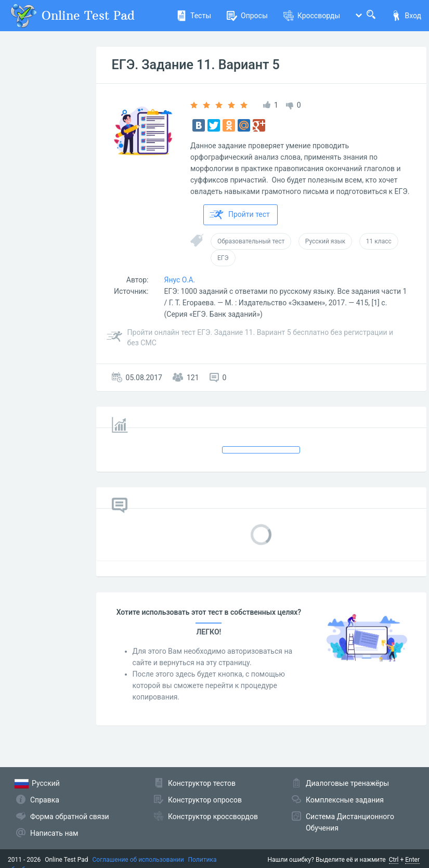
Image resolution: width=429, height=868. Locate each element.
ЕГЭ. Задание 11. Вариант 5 (196, 65)
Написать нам (54, 833)
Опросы (247, 16)
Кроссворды (312, 16)
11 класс (379, 241)
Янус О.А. (180, 280)
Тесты (194, 16)
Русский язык (326, 241)
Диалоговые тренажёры (347, 783)
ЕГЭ (223, 258)
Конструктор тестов (202, 783)
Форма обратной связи (70, 817)
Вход (406, 16)
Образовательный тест (251, 241)
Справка (45, 800)
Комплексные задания (345, 800)
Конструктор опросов (205, 800)
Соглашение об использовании (138, 860)
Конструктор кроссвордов (213, 817)
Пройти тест (240, 215)
